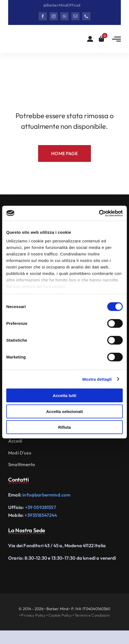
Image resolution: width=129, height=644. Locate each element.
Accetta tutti (65, 395)
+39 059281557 (41, 507)
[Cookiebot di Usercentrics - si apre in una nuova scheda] (99, 213)
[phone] (86, 16)
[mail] (75, 16)
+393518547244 (41, 515)
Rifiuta (65, 427)
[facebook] (43, 16)
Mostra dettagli (97, 379)
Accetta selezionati (64, 411)
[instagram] (54, 16)
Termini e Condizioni (92, 615)
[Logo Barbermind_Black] (35, 37)
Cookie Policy (60, 615)
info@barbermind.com (46, 495)
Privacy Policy (33, 615)
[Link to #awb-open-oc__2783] (116, 39)
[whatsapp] (64, 16)
